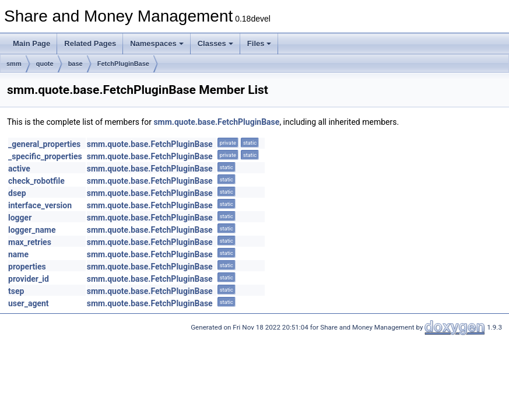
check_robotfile (36, 181)
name (18, 254)
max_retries (30, 242)
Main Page (31, 43)
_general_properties (44, 144)
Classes (215, 43)
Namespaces (157, 43)
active (19, 169)
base (76, 64)
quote (45, 64)
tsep (16, 291)
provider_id (29, 279)
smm (14, 64)
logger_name (32, 230)
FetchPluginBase (123, 64)
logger (20, 218)
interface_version (40, 205)
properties (27, 267)
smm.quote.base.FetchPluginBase (216, 122)
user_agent (29, 303)
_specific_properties (45, 156)
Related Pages (90, 43)
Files (259, 43)
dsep (17, 193)
